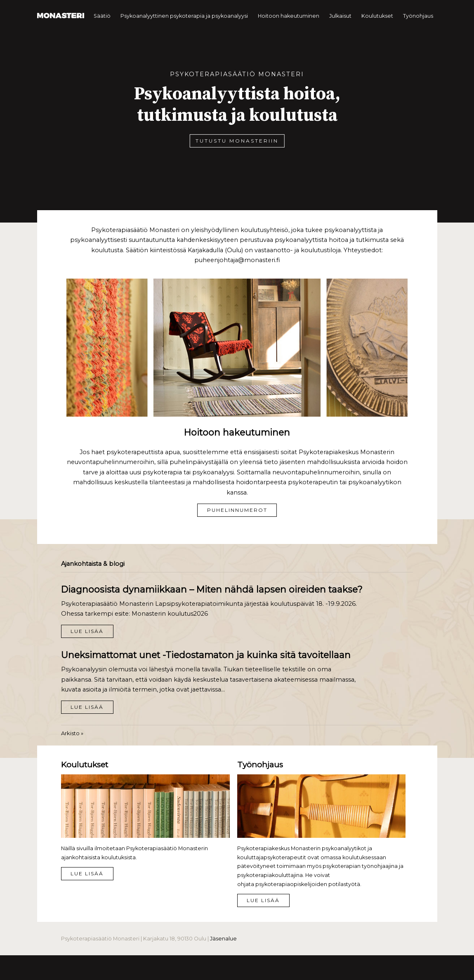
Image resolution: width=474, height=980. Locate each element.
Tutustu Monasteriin (237, 141)
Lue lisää (87, 631)
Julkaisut (340, 16)
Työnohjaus (418, 16)
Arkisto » (72, 733)
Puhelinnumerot (237, 510)
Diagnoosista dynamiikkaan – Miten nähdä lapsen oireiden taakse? (212, 589)
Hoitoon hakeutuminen (289, 16)
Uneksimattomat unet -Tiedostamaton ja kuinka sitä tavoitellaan (206, 655)
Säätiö (102, 16)
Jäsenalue (223, 939)
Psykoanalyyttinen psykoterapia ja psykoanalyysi (184, 16)
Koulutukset (377, 16)
